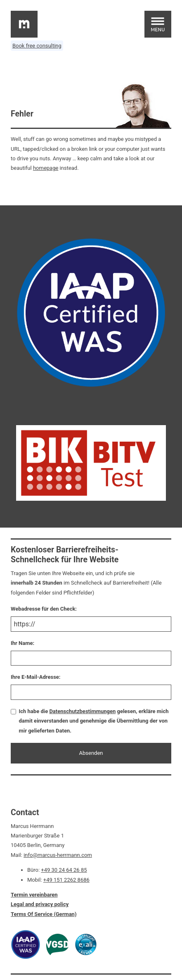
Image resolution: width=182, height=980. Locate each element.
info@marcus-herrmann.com (58, 855)
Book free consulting (37, 46)
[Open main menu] (158, 24)
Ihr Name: (22, 643)
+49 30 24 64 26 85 (64, 870)
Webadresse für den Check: (44, 609)
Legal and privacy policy (40, 904)
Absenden (91, 753)
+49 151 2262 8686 (66, 880)
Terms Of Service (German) (44, 914)
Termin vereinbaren (34, 895)
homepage (46, 168)
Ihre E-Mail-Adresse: (36, 677)
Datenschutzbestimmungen (82, 711)
